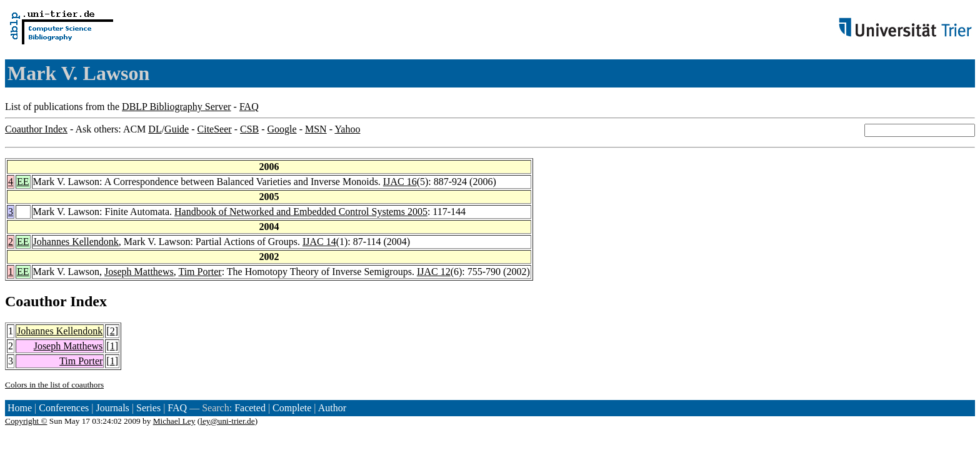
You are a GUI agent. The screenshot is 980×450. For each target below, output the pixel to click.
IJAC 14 (319, 242)
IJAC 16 (400, 182)
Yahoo (347, 129)
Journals (112, 408)
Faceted (250, 408)
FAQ (249, 107)
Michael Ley (174, 421)
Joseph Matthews (139, 272)
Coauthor (36, 301)
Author (332, 408)
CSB (249, 129)
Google (282, 129)
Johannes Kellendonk (76, 242)
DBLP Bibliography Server (177, 107)
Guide (177, 129)
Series (148, 408)
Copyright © (26, 421)
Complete (292, 408)
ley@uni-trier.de (227, 421)
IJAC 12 (434, 272)
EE (23, 182)
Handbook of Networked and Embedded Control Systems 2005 (301, 212)
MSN (316, 129)
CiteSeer (215, 129)
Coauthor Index (36, 129)
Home (20, 408)
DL (155, 129)
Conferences (64, 408)
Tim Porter (200, 272)
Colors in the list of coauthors (54, 385)
